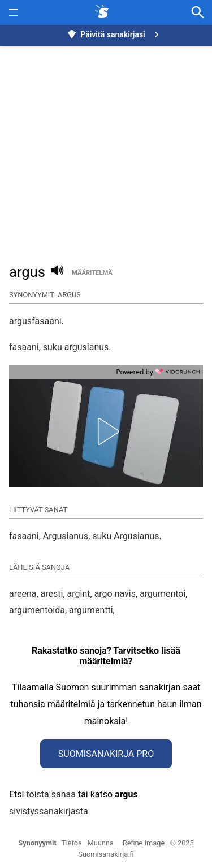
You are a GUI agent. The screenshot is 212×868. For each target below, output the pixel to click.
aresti (52, 594)
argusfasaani (35, 321)
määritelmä (92, 273)
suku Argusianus (126, 536)
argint (79, 594)
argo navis (115, 594)
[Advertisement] (106, 149)
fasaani (24, 347)
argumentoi (163, 594)
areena (23, 594)
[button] (106, 431)
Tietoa (72, 843)
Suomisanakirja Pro (106, 754)
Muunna (101, 843)
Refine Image (144, 843)
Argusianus (66, 536)
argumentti (91, 610)
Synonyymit (37, 843)
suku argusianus (76, 347)
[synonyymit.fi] (104, 12)
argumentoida (37, 610)
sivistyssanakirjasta (49, 811)
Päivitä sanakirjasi (114, 34)
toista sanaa (51, 794)
